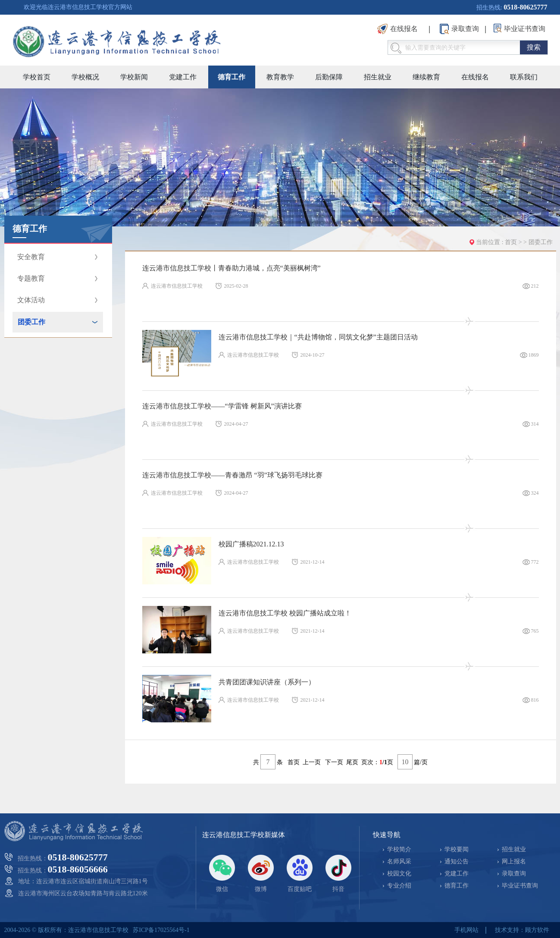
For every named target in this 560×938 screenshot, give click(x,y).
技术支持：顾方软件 (522, 930)
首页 (511, 242)
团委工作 (541, 242)
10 (405, 762)
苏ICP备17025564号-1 (161, 930)
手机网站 (466, 930)
